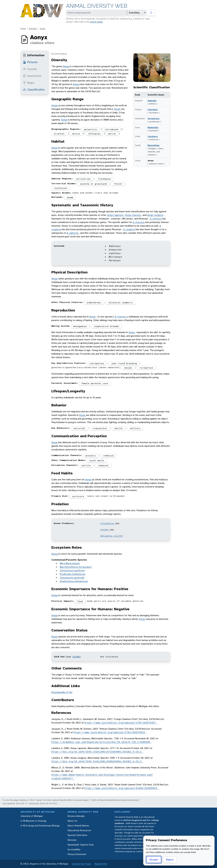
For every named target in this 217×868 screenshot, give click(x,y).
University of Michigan (32, 816)
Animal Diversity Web (97, 6)
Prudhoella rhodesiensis (73, 574)
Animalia (33, 28)
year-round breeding (124, 363)
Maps (29, 83)
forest (118, 184)
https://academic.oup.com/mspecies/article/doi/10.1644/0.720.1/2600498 (101, 742)
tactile (86, 465)
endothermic (94, 303)
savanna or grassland (93, 184)
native (76, 134)
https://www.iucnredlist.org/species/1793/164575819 (110, 732)
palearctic (91, 129)
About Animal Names (78, 826)
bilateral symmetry (121, 303)
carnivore (78, 496)
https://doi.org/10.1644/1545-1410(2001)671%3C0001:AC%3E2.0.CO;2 (97, 752)
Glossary (72, 840)
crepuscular (100, 428)
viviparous (146, 368)
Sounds (30, 69)
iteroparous (97, 363)
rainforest (61, 188)
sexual (128, 368)
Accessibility (74, 849)
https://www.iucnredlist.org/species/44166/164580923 (121, 788)
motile (119, 428)
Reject (170, 860)
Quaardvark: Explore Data (81, 845)
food (80, 601)
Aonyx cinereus (133, 215)
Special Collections (77, 835)
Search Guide (97, 22)
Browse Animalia (76, 816)
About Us (72, 821)
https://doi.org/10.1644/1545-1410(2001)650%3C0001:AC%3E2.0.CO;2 (97, 761)
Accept (154, 860)
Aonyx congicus (155, 215)
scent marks (97, 460)
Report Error (101, 864)
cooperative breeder (107, 326)
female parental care (95, 383)
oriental (59, 134)
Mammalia (153, 127)
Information (34, 55)
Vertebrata (153, 118)
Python (105, 530)
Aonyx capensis (115, 215)
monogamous (80, 326)
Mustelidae (154, 145)
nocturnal (79, 428)
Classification (34, 89)
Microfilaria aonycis (70, 563)
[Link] (77, 657)
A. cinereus (156, 219)
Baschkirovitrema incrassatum (76, 567)
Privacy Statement (77, 854)
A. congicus (129, 229)
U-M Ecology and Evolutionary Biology (40, 826)
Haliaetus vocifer (112, 536)
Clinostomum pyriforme (72, 570)
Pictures (30, 62)
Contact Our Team (81, 864)
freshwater (105, 179)
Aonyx (43, 28)
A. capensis (73, 233)
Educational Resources (79, 830)
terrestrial (83, 179)
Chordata (153, 109)
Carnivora (153, 136)
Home (23, 28)
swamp (70, 197)
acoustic (91, 456)
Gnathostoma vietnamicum (74, 581)
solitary (135, 428)
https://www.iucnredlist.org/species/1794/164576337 (121, 723)
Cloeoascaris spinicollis (72, 578)
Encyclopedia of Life (62, 692)
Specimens (32, 76)
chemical (109, 456)
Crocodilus (108, 523)
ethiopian (94, 134)
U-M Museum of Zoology (33, 821)
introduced (111, 129)
